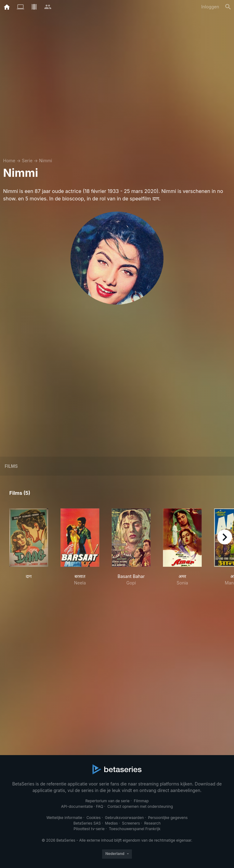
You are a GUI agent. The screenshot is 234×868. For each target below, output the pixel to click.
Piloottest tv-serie (89, 829)
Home (9, 161)
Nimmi (46, 161)
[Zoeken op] (228, 7)
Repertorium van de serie (108, 801)
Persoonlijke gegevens (168, 818)
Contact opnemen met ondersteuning (140, 806)
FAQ (99, 806)
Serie (27, 161)
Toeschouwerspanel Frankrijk (135, 829)
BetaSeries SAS (87, 823)
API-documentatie (77, 806)
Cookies (93, 818)
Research (152, 823)
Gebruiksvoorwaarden (124, 818)
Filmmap (141, 801)
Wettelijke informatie (64, 818)
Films (11, 466)
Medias (111, 823)
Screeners (131, 823)
